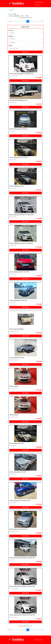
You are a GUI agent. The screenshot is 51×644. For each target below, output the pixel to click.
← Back (10, 11)
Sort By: (10, 46)
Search (10, 9)
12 (20, 21)
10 (14, 21)
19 (39, 21)
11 (17, 21)
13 (22, 21)
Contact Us (37, 5)
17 (33, 21)
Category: (11, 36)
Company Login (39, 640)
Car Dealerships (39, 2)
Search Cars (26, 27)
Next (42, 21)
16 (30, 21)
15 (28, 21)
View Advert (26, 81)
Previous (10, 21)
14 (25, 21)
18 (36, 21)
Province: (11, 30)
